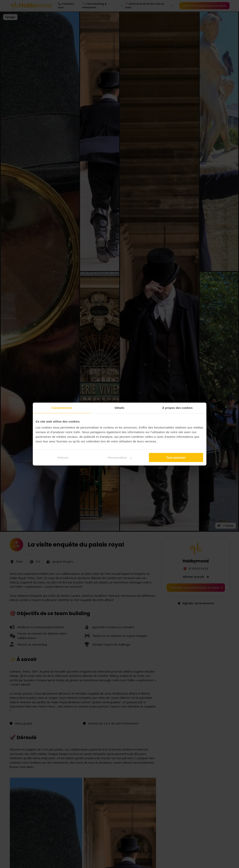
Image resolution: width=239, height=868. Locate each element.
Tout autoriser (176, 458)
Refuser (63, 458)
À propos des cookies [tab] (177, 408)
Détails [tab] (120, 408)
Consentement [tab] (62, 408)
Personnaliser (120, 458)
